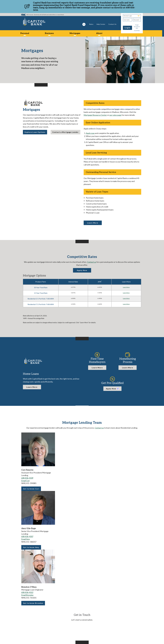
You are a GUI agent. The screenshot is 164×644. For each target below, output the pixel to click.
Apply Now (82, 270)
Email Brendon (27, 595)
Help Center (101, 24)
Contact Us (112, 24)
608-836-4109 (27, 478)
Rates (91, 24)
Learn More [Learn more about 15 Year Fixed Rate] (126, 293)
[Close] (141, 7)
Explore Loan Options (35, 132)
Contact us (92, 262)
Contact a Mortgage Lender (65, 132)
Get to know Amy (31, 548)
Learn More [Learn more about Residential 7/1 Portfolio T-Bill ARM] (126, 304)
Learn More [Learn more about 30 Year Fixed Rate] (126, 287)
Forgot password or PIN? (137, 27)
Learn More (93, 223)
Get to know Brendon (33, 604)
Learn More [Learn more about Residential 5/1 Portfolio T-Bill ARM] (126, 298)
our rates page (115, 115)
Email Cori (25, 481)
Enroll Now (137, 31)
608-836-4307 (27, 536)
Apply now (90, 133)
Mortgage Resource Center (95, 115)
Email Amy (26, 539)
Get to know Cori (31, 489)
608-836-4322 (27, 592)
